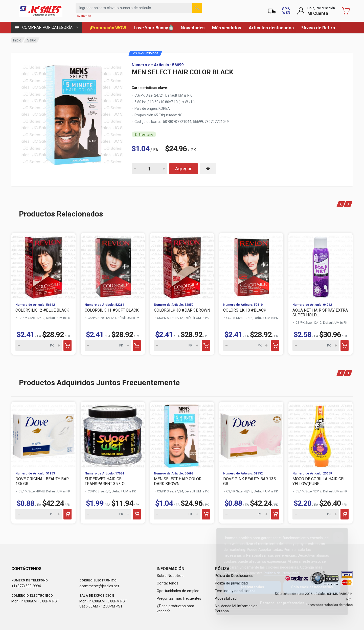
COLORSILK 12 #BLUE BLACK (42, 310)
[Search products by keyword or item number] (139, 8)
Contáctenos (168, 583)
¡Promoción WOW (108, 28)
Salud (32, 40)
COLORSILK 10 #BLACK (245, 310)
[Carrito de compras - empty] (346, 11)
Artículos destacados (271, 28)
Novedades (193, 28)
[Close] (334, 537)
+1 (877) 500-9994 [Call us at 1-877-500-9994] (26, 586)
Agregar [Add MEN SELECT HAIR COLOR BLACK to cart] (184, 169)
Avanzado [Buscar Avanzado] (84, 16)
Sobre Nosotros (170, 576)
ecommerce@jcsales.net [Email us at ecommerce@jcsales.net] (99, 586)
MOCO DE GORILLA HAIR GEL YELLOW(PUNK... (319, 481)
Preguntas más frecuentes (179, 598)
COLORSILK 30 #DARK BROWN (182, 310)
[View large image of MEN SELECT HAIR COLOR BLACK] (72, 113)
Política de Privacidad (277, 573)
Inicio (17, 40)
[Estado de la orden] (271, 11)
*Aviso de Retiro (318, 28)
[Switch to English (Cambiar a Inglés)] (286, 11)
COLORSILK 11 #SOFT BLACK (112, 310)
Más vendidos (227, 28)
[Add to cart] (67, 345)
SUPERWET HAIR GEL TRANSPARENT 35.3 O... (106, 481)
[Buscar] (197, 8)
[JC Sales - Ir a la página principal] (40, 11)
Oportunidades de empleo (178, 591)
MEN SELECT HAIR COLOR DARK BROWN (178, 481)
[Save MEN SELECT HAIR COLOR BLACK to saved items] (208, 169)
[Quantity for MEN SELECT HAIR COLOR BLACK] (149, 169)
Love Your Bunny (153, 28)
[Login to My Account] (316, 11)
